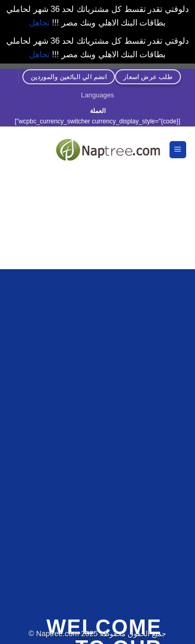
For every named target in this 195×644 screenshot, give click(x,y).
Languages (97, 95)
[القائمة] (178, 150)
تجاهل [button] (39, 23)
